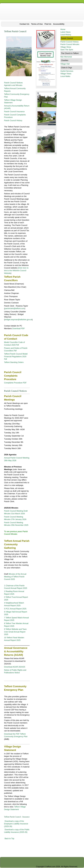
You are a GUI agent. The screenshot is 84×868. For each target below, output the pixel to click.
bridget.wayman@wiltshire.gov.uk (18, 320)
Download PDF (18, 329)
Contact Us (24, 24)
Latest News (65, 32)
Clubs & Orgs (66, 68)
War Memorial (66, 57)
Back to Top (9, 839)
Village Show (66, 47)
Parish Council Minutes (70, 44)
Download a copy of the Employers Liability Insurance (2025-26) (16, 824)
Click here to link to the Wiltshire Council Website (16, 271)
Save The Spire (67, 50)
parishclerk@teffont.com (15, 308)
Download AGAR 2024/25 (15, 667)
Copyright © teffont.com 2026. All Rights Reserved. (57, 867)
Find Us (48, 24)
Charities (65, 60)
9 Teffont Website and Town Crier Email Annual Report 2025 (15, 632)
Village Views (66, 74)
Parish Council (67, 38)
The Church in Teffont (70, 53)
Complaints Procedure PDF (15, 383)
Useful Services (67, 71)
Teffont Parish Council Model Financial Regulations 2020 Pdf (16, 356)
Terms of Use (37, 24)
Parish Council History (13, 120)
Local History (66, 35)
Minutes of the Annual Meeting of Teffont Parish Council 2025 (15, 577)
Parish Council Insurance (14, 112)
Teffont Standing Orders (14, 362)
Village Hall (65, 64)
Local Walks (65, 76)
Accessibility (59, 24)
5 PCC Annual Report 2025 (15, 609)
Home (63, 29)
